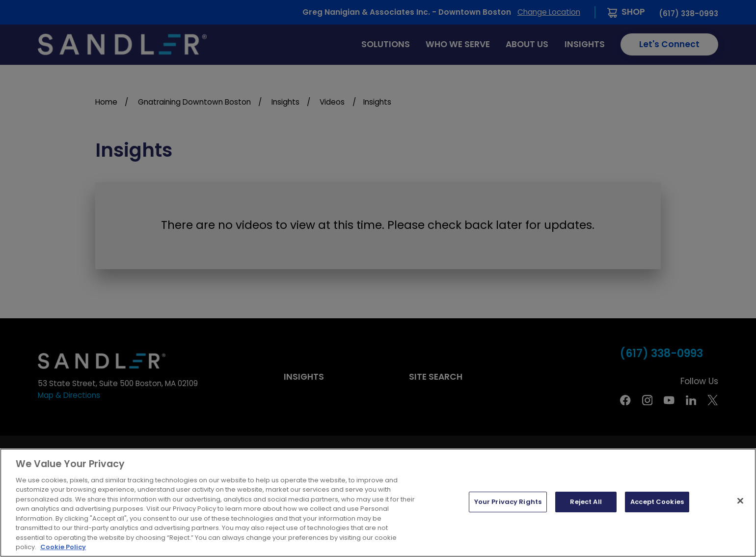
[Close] (740, 501)
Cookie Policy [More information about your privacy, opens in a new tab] (63, 547)
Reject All (586, 502)
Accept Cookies (657, 502)
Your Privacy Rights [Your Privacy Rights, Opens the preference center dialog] (508, 502)
